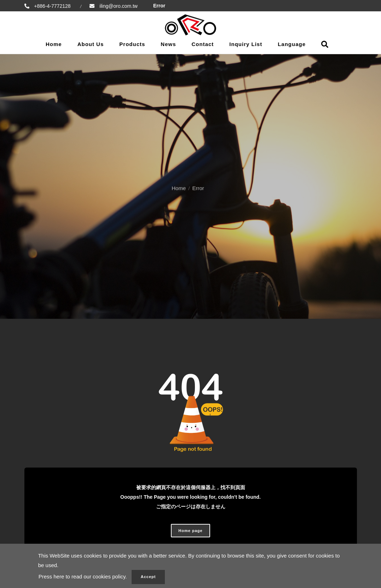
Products (132, 44)
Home (54, 44)
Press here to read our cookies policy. (83, 576)
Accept (148, 577)
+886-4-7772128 (52, 6)
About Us (91, 44)
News (168, 44)
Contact (203, 44)
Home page (190, 531)
